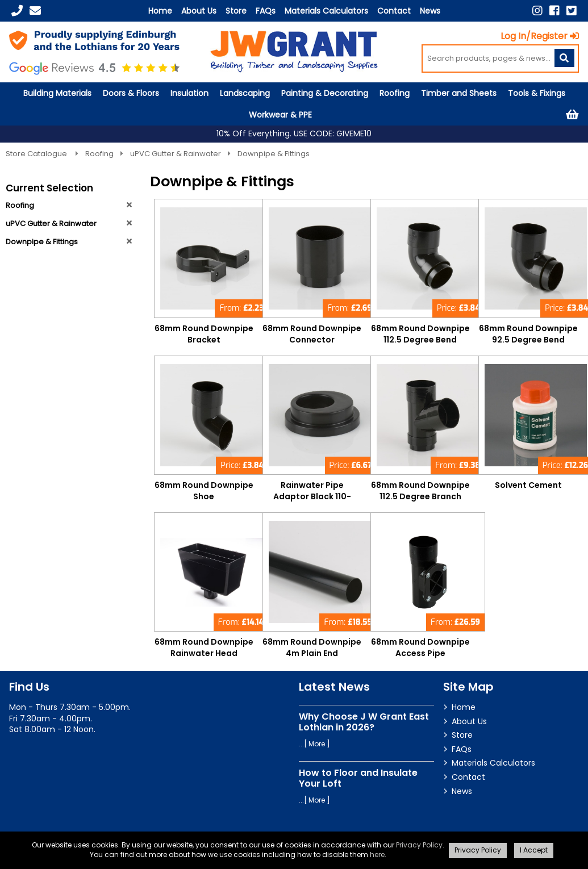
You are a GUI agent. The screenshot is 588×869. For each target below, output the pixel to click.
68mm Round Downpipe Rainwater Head (204, 647)
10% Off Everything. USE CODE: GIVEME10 (294, 134)
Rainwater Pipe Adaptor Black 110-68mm (312, 496)
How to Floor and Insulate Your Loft (358, 778)
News (430, 11)
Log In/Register (540, 36)
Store (236, 11)
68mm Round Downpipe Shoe (204, 491)
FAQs (266, 11)
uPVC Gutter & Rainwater (176, 154)
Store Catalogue (37, 154)
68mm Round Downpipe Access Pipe (420, 647)
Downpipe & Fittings (274, 154)
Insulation (189, 93)
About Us (199, 11)
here (377, 855)
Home (160, 11)
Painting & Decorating (325, 93)
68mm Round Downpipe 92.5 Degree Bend (528, 334)
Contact (394, 11)
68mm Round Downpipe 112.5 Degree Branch (420, 491)
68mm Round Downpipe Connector (312, 334)
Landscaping (245, 93)
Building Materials (57, 93)
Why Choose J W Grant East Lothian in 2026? (364, 722)
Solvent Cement (528, 485)
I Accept (534, 850)
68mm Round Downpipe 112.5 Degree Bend (420, 334)
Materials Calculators (326, 11)
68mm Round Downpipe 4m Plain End (312, 647)
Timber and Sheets (459, 93)
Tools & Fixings (537, 93)
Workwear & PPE (280, 115)
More (317, 744)
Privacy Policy (419, 845)
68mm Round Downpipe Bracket (204, 334)
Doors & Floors (131, 93)
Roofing (395, 93)
